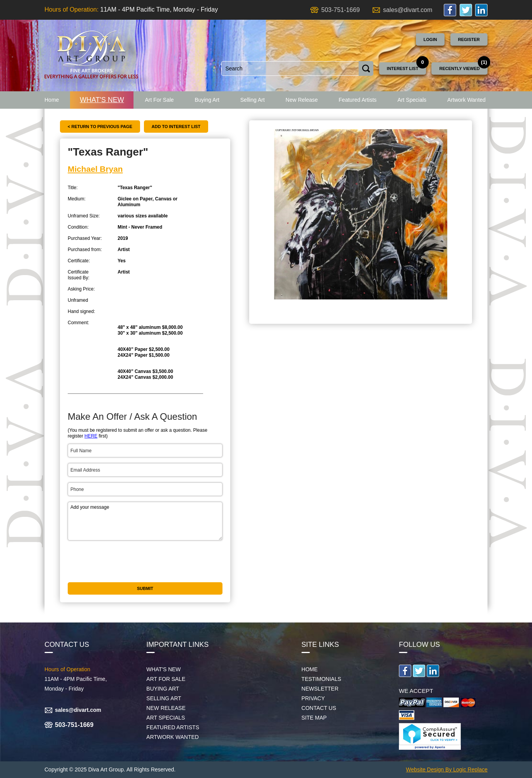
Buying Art (207, 100)
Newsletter (320, 689)
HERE (91, 436)
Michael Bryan (95, 169)
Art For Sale (159, 100)
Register (469, 39)
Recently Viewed (459, 68)
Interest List (403, 68)
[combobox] (290, 68)
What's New (102, 100)
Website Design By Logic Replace (447, 769)
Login (430, 39)
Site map (314, 718)
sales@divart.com (408, 10)
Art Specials (412, 100)
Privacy (313, 698)
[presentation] (127, 561)
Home (52, 100)
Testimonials (321, 679)
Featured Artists (358, 100)
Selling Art (252, 100)
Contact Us (319, 708)
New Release (302, 100)
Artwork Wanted (466, 100)
